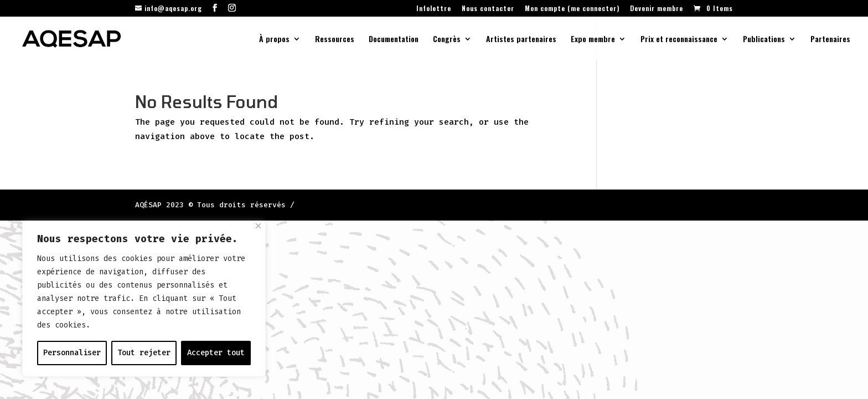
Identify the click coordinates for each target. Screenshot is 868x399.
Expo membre (593, 40)
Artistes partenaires (521, 40)
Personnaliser (72, 353)
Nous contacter (488, 9)
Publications (764, 40)
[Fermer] (258, 226)
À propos (274, 40)
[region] (144, 299)
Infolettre (434, 9)
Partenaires (830, 40)
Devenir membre (657, 9)
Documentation (394, 40)
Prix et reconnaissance (679, 40)
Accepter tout (216, 353)
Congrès (447, 40)
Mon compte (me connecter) (572, 9)
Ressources (335, 40)
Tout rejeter (144, 353)
